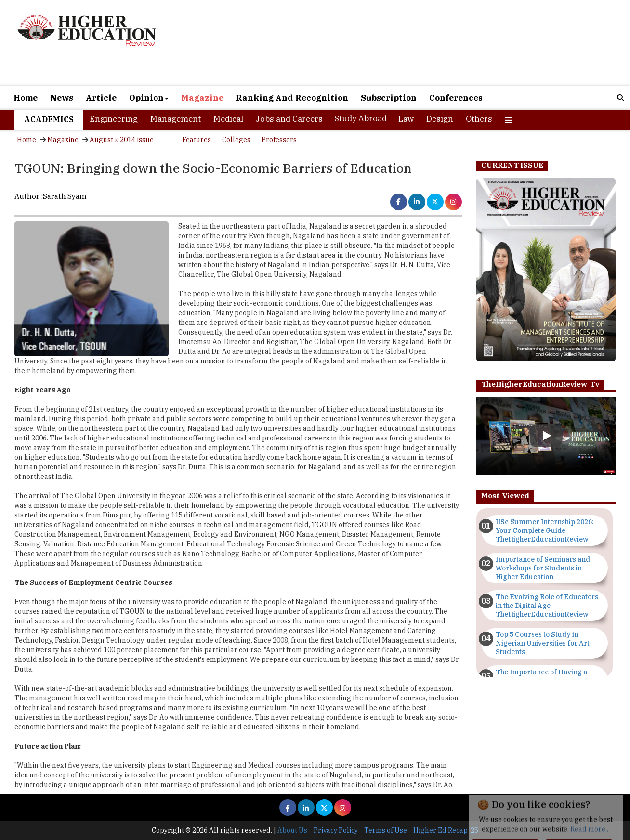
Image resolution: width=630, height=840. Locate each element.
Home (26, 98)
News (62, 98)
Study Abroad (361, 118)
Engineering (114, 119)
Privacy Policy (336, 830)
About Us (292, 830)
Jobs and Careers (289, 119)
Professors (279, 140)
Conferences (456, 98)
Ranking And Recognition (292, 98)
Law (406, 119)
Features (197, 140)
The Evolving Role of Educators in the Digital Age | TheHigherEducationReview (547, 606)
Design (440, 119)
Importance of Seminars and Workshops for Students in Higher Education (543, 568)
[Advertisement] (415, 44)
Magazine (202, 98)
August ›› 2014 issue (122, 140)
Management (176, 119)
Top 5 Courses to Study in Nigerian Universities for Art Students (543, 643)
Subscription (389, 98)
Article (101, 98)
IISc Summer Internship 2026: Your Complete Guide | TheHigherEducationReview (545, 530)
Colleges (236, 140)
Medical (228, 119)
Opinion (149, 98)
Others (479, 119)
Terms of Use (386, 830)
